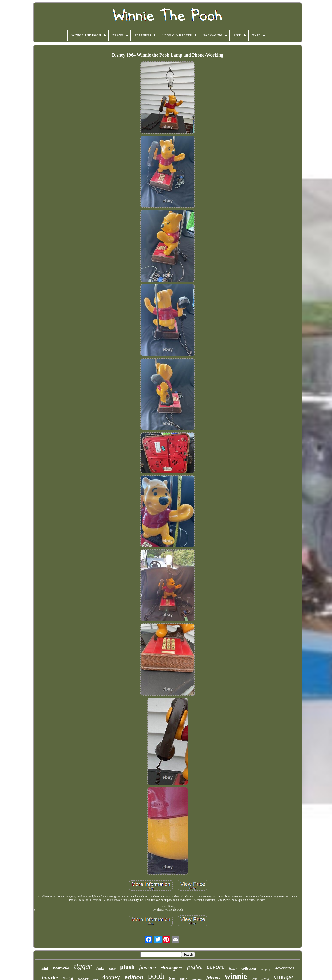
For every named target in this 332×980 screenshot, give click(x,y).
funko (100, 969)
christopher (172, 968)
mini (45, 968)
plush (127, 967)
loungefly (265, 969)
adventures (284, 968)
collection (249, 968)
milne (112, 969)
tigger (83, 966)
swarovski (61, 968)
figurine (148, 967)
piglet (194, 967)
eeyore (215, 966)
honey (233, 969)
